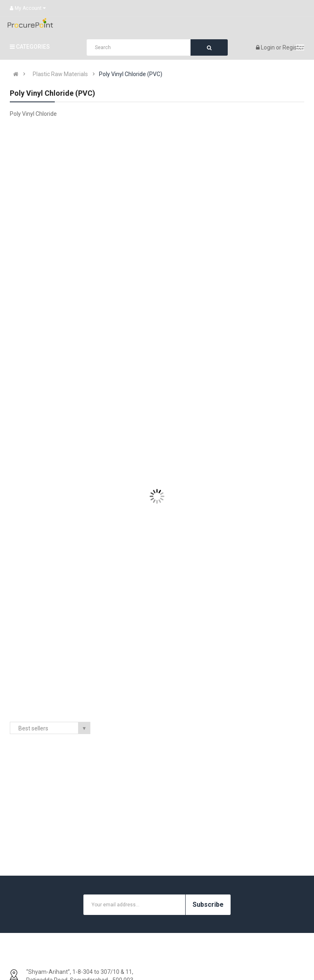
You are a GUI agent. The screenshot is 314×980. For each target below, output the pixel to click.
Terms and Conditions (46, 951)
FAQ (23, 902)
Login (268, 47)
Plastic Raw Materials (60, 74)
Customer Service (246, 939)
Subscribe (208, 732)
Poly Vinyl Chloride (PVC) (131, 74)
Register (293, 47)
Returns (233, 902)
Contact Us (237, 890)
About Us (30, 890)
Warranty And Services (47, 914)
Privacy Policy (36, 939)
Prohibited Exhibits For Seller (55, 926)
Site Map (234, 926)
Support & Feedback (248, 914)
